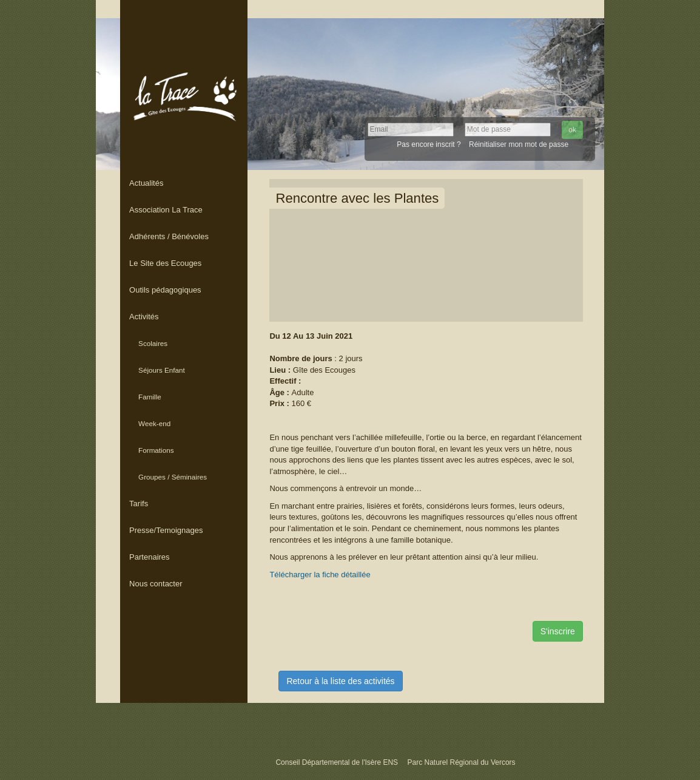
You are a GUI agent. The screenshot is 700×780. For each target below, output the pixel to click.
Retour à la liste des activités (340, 681)
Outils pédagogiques (165, 290)
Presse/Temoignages (166, 530)
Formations (156, 450)
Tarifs (139, 504)
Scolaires (153, 343)
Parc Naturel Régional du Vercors (461, 762)
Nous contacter (156, 584)
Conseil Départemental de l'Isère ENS (338, 762)
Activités (144, 317)
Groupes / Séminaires (173, 477)
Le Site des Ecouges (165, 263)
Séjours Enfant (162, 370)
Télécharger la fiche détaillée (320, 575)
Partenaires (149, 557)
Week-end (154, 423)
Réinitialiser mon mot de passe (519, 144)
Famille (150, 397)
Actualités (146, 183)
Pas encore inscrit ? (429, 144)
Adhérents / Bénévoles (169, 236)
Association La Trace (166, 210)
